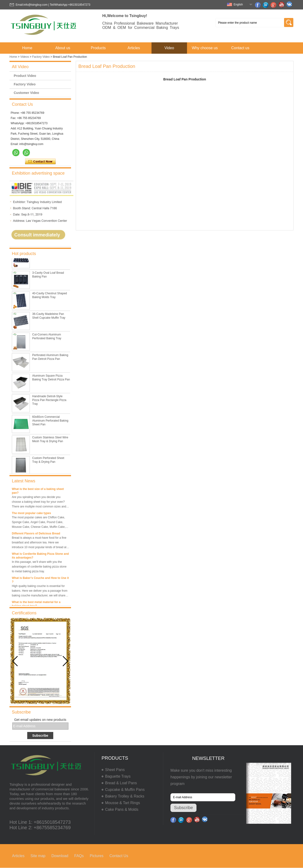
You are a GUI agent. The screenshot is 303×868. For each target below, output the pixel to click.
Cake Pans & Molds (122, 809)
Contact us (240, 48)
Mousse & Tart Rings (123, 803)
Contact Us (119, 856)
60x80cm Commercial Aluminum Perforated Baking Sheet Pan (50, 422)
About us (63, 48)
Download (60, 856)
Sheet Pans (115, 770)
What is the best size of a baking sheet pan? (38, 492)
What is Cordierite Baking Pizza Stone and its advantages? (40, 557)
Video (169, 48)
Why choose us (205, 48)
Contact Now (40, 162)
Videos (25, 57)
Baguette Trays (118, 776)
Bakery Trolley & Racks (125, 796)
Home (27, 48)
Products (98, 48)
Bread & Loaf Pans (121, 783)
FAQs (79, 856)
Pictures (97, 856)
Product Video (25, 76)
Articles (134, 48)
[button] (65, 661)
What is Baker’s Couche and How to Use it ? (40, 581)
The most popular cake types (31, 514)
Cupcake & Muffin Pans (125, 790)
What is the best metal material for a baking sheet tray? (36, 605)
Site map (38, 856)
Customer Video (26, 93)
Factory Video (41, 57)
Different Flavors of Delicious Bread (36, 535)
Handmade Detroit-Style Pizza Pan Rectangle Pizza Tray (49, 401)
